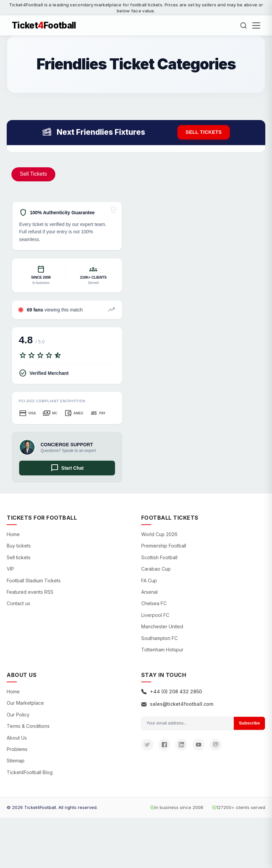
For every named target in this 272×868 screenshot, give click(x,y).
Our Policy (18, 715)
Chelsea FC (154, 603)
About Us (17, 738)
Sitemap (16, 761)
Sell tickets (204, 132)
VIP (10, 569)
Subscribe (249, 723)
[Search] (243, 25)
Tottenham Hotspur (162, 650)
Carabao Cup (156, 569)
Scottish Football (159, 557)
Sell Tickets (33, 174)
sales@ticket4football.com (177, 704)
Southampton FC (159, 638)
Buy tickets (19, 546)
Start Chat (67, 468)
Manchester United (162, 626)
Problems (17, 749)
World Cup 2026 (159, 534)
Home (13, 534)
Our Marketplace (25, 703)
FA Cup (149, 581)
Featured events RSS (30, 592)
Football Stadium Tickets (34, 581)
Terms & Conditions (28, 726)
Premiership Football (164, 546)
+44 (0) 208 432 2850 (172, 691)
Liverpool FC (155, 615)
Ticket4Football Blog (30, 772)
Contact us (18, 603)
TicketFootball (44, 25)
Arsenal (149, 592)
